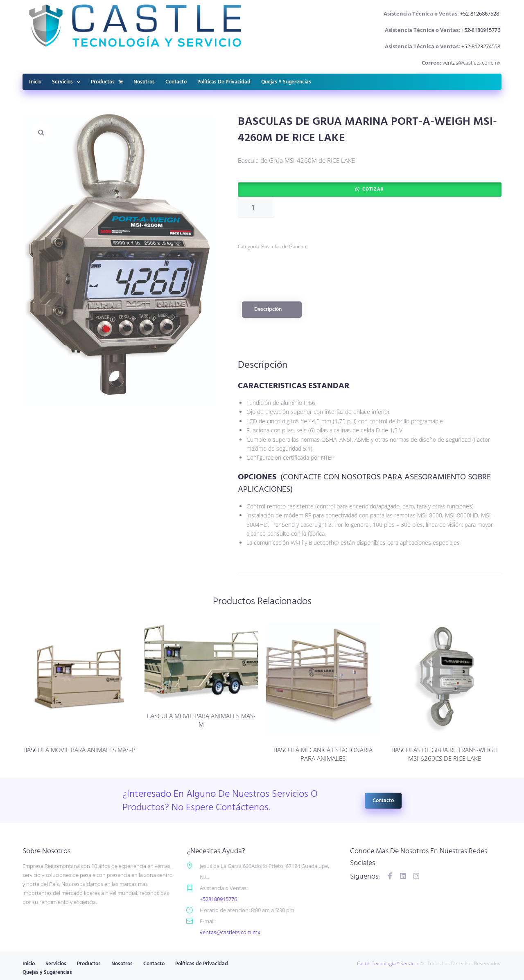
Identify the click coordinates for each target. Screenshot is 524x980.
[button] (41, 132)
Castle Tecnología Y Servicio (388, 963)
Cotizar (373, 189)
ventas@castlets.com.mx (471, 63)
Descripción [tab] (268, 309)
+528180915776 (218, 899)
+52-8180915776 (481, 30)
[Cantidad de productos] (256, 207)
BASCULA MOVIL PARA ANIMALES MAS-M (201, 720)
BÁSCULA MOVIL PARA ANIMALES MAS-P (79, 750)
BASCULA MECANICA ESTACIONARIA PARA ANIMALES (323, 754)
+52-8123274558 (481, 46)
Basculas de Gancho (284, 246)
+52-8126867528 (480, 13)
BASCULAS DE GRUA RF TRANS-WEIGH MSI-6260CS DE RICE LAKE (445, 754)
